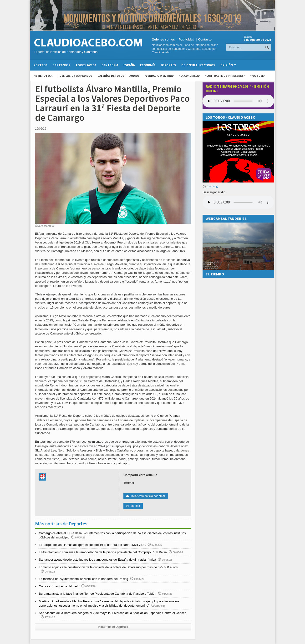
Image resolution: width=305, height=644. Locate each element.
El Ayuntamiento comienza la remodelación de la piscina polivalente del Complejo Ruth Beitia (103, 552)
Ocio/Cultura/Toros (198, 65)
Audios (134, 76)
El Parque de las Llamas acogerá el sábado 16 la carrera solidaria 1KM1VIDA (92, 545)
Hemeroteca (43, 76)
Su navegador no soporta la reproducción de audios (238, 202)
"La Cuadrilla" (190, 76)
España (129, 65)
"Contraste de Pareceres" (225, 76)
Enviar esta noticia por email (146, 496)
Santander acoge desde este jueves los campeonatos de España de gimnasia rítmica (97, 560)
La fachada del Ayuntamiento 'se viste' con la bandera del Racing (84, 579)
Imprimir (133, 506)
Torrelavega (86, 65)
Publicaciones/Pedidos (75, 76)
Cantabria (110, 65)
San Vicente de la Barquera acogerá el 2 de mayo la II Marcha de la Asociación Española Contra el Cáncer (112, 613)
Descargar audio (214, 192)
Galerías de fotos (111, 76)
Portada (41, 65)
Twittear (129, 483)
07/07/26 (210, 187)
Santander (61, 65)
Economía (148, 65)
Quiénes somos (163, 39)
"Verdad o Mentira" (159, 76)
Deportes (168, 65)
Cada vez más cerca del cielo (59, 586)
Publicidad (187, 39)
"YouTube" (257, 76)
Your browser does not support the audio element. (238, 101)
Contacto (205, 39)
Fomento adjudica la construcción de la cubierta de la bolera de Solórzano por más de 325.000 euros (108, 567)
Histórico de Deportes (113, 627)
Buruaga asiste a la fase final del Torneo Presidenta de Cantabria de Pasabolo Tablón (97, 594)
